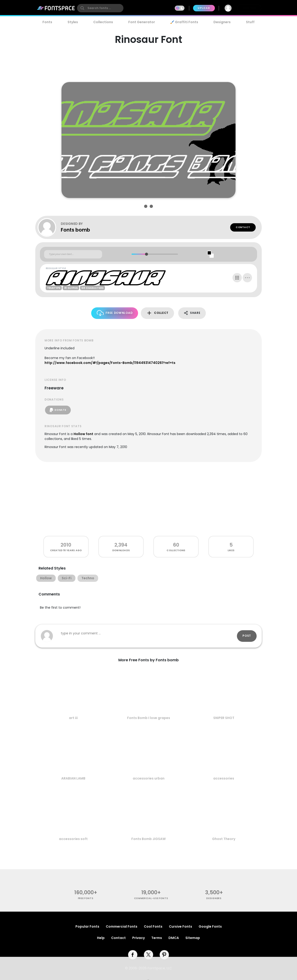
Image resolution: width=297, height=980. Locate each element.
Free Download (115, 313)
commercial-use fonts (151, 898)
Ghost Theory (224, 839)
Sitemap (193, 938)
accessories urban (149, 778)
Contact (243, 227)
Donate (58, 410)
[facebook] (133, 955)
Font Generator (142, 22)
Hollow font (83, 434)
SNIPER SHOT (224, 718)
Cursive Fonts (181, 926)
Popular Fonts (87, 926)
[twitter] (148, 955)
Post (247, 636)
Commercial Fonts (122, 926)
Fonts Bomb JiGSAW (148, 839)
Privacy (139, 938)
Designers (222, 22)
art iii (73, 718)
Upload (204, 8)
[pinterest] (164, 955)
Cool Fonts (153, 926)
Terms (157, 938)
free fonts (86, 898)
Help (101, 938)
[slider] (146, 254)
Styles (73, 22)
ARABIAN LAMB (73, 778)
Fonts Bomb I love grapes (149, 718)
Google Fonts (210, 926)
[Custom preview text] (73, 254)
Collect (157, 313)
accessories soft (73, 839)
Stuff (250, 22)
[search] (100, 8)
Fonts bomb (75, 230)
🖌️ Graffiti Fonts (184, 22)
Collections (103, 22)
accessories (224, 778)
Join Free (249, 8)
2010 (66, 545)
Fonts (47, 22)
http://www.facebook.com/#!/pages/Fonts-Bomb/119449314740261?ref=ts (110, 363)
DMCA (174, 938)
